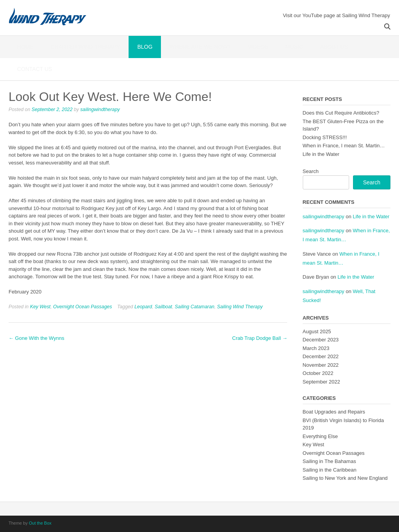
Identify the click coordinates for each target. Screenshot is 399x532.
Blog (145, 47)
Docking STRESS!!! (325, 137)
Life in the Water (321, 154)
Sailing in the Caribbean (330, 470)
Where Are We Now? (200, 47)
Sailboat (163, 307)
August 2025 (317, 331)
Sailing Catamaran (195, 307)
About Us (334, 47)
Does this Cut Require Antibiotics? (341, 113)
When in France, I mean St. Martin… (344, 146)
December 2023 (321, 340)
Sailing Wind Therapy (240, 307)
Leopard (143, 307)
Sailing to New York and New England (345, 478)
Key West (40, 307)
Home (25, 47)
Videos (258, 47)
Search (311, 171)
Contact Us (35, 69)
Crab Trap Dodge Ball (260, 338)
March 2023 (316, 348)
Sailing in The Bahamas (329, 461)
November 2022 (321, 365)
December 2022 (321, 356)
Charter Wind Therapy (85, 47)
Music (294, 47)
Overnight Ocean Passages (82, 307)
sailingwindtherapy (100, 110)
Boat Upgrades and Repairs (334, 412)
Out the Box (40, 523)
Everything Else (320, 436)
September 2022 (321, 382)
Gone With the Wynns (36, 338)
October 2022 (318, 373)
